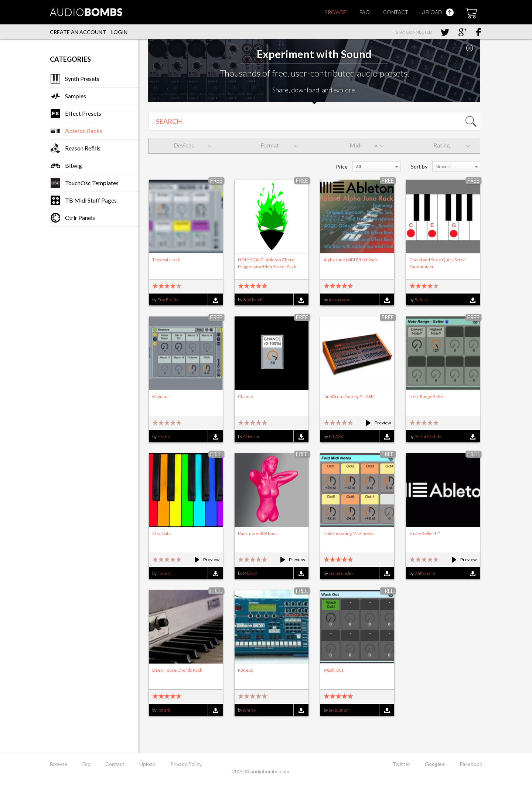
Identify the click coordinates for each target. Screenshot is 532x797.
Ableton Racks (84, 131)
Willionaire (425, 573)
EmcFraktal (168, 300)
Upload (438, 12)
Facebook (471, 764)
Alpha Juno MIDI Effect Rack (351, 260)
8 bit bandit (253, 300)
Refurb (421, 300)
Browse (335, 12)
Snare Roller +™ (425, 533)
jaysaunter (339, 710)
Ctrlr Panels (80, 218)
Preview (375, 423)
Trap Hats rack (166, 260)
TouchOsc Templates (92, 183)
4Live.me (252, 436)
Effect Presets (83, 113)
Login (119, 32)
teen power (339, 300)
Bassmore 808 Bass (258, 533)
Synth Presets (82, 79)
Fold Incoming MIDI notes (349, 533)
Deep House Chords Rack (177, 670)
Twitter (401, 764)
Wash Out (333, 670)
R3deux (245, 670)
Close (470, 48)
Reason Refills (83, 148)
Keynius (160, 396)
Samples (76, 96)
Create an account (78, 32)
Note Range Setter (427, 396)
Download (215, 300)
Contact (396, 12)
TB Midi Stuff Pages (91, 200)
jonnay (250, 710)
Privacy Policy (186, 764)
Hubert (164, 436)
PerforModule (428, 436)
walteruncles (341, 573)
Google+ (435, 764)
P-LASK (336, 436)
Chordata (161, 533)
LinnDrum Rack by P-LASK (349, 396)
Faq (365, 12)
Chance (245, 396)
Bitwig (74, 165)
